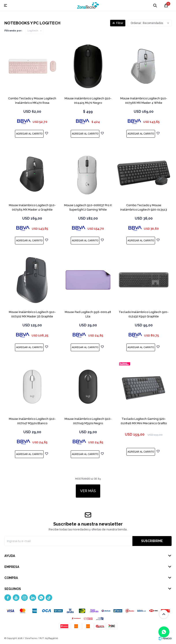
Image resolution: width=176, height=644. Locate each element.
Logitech (33, 31)
